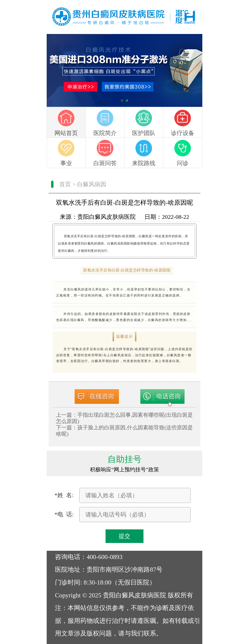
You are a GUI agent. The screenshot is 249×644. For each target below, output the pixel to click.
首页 (65, 184)
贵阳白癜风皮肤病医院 (107, 217)
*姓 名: (64, 495)
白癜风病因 (92, 184)
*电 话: (64, 514)
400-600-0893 (105, 557)
